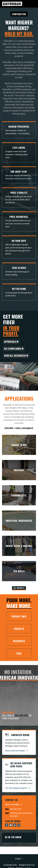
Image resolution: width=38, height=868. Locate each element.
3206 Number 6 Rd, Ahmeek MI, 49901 (21, 815)
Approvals (10, 342)
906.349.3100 (21, 715)
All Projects (19, 588)
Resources (19, 641)
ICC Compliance (13, 349)
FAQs (19, 653)
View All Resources (15, 356)
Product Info (19, 616)
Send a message (12, 804)
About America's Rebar (15, 751)
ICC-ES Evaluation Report (16, 788)
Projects (19, 629)
